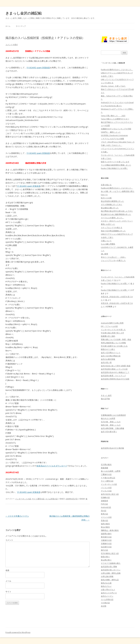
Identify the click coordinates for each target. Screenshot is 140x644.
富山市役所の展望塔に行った (112, 201)
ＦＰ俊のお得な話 (108, 478)
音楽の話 (104, 520)
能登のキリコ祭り (108, 349)
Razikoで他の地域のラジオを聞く (114, 168)
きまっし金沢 (106, 395)
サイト (8, 592)
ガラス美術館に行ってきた (112, 204)
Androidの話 (106, 507)
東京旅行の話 (106, 537)
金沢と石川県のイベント (111, 353)
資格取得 (104, 501)
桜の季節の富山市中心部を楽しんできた (117, 211)
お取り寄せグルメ (108, 590)
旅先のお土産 (106, 583)
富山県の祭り (106, 560)
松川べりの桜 (106, 198)
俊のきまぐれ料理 (108, 418)
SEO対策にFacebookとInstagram (114, 135)
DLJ (115, 280)
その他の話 (105, 603)
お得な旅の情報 (107, 576)
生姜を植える (106, 185)
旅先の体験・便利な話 (110, 580)
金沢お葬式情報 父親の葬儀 (112, 428)
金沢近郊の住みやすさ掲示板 (112, 448)
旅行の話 (104, 550)
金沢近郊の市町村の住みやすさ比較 (115, 379)
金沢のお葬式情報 (108, 359)
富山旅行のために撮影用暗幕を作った (116, 214)
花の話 (104, 511)
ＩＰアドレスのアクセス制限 (112, 139)
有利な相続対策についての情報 (113, 343)
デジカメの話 (106, 491)
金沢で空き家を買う (109, 432)
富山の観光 (105, 527)
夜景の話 (104, 514)
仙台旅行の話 (106, 547)
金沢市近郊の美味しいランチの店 (114, 369)
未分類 (104, 606)
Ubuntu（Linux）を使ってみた (113, 86)
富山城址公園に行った (110, 208)
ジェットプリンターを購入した (113, 260)
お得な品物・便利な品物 (111, 573)
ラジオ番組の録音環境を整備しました (116, 165)
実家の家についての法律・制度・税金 (116, 339)
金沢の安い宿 (106, 362)
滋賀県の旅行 (106, 534)
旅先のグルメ (106, 586)
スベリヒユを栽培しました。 (112, 218)
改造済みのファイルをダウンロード (52, 466)
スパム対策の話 (51, 499)
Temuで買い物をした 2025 (113, 116)
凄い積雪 (104, 254)
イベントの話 (106, 517)
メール (8, 581)
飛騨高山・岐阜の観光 (110, 530)
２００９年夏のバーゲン (17, 516)
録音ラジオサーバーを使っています (115, 162)
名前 (7, 570)
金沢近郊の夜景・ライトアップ (113, 376)
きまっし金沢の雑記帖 (24, 13)
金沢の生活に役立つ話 (110, 494)
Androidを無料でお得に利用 (112, 323)
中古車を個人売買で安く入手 (112, 333)
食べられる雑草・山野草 (111, 471)
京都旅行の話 (106, 543)
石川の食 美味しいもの (111, 422)
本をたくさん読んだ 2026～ (113, 257)
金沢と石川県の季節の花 (111, 356)
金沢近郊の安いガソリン (111, 570)
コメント (9, 540)
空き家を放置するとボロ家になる (114, 346)
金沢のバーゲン (107, 596)
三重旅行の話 (106, 474)
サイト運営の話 (38, 499)
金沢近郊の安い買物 (109, 567)
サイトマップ (21, 26)
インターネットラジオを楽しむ (113, 330)
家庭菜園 (104, 468)
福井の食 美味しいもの (111, 425)
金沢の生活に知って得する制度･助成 (116, 366)
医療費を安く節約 (108, 336)
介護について (106, 241)
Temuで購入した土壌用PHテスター (115, 119)
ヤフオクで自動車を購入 (111, 563)
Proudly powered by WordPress (18, 632)
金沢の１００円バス (109, 593)
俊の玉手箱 (105, 399)
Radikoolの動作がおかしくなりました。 (117, 70)
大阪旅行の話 (106, 540)
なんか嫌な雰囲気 (108, 244)
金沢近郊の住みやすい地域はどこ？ (115, 372)
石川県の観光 (106, 464)
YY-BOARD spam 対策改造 (38, 68)
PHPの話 (104, 504)
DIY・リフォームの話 (109, 326)
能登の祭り (105, 557)
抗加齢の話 (105, 497)
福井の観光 (105, 524)
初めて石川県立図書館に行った (113, 231)
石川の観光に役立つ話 (110, 553)
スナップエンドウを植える (112, 228)
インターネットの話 (23, 499)
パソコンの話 (106, 488)
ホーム (8, 26)
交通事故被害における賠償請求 (113, 415)
